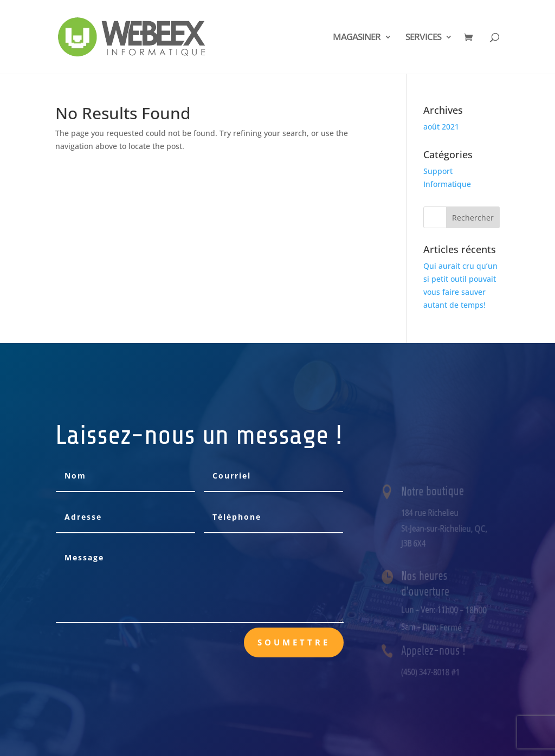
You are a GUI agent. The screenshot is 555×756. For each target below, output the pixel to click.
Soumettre (294, 642)
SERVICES (423, 38)
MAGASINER (357, 38)
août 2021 (441, 127)
